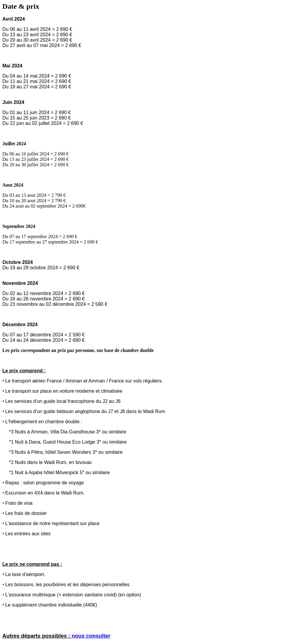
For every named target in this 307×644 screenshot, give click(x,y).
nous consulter (91, 636)
